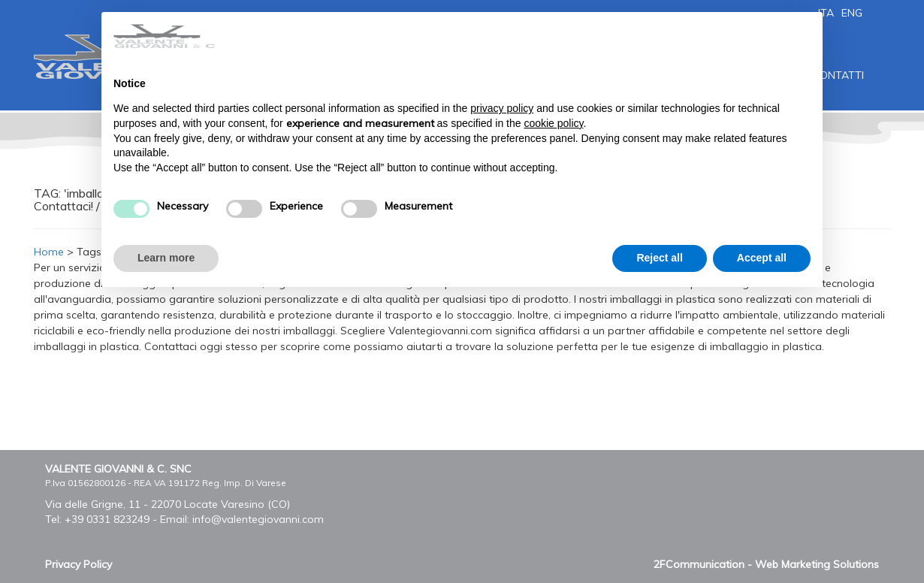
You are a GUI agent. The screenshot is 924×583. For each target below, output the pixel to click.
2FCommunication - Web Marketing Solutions (766, 564)
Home (49, 252)
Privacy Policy (79, 564)
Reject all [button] (659, 258)
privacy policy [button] (502, 108)
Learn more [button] (166, 258)
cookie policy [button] (553, 123)
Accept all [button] (762, 258)
